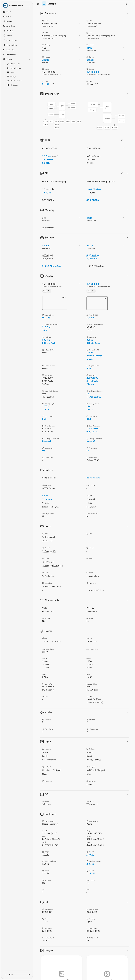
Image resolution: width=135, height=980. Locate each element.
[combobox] (61, 25)
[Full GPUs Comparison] (122, 173)
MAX (53, 84)
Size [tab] (45, 291)
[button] (62, 116)
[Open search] (126, 4)
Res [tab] (49, 291)
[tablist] (47, 291)
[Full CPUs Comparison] (122, 140)
